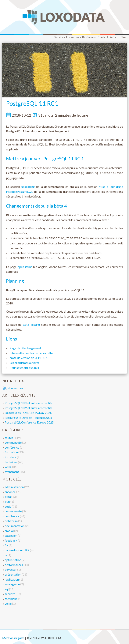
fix (7, 544)
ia (6, 554)
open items (25, 265)
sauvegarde (13, 583)
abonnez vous (14, 386)
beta (8, 495)
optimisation (13, 558)
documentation (15, 524)
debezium (11, 519)
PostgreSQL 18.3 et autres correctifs (29, 401)
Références (89, 37)
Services (60, 37)
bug (8, 500)
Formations (73, 37)
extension (11, 534)
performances (14, 563)
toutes (9, 436)
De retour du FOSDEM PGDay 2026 (28, 411)
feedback (11, 539)
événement (12, 470)
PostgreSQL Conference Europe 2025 (29, 421)
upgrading (28, 186)
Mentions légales (13, 636)
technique (11, 460)
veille (8, 465)
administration (14, 485)
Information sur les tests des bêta (31, 351)
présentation (13, 573)
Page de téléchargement (25, 346)
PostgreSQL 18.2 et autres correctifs (29, 406)
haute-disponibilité (17, 549)
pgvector (11, 568)
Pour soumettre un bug (24, 366)
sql (7, 588)
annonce (10, 490)
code (8, 505)
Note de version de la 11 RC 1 (29, 356)
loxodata (11, 456)
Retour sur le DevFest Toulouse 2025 (28, 416)
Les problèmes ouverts (24, 361)
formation (12, 451)
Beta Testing (31, 323)
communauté (13, 441)
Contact (103, 37)
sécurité (10, 592)
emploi (9, 529)
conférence (12, 446)
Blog (124, 37)
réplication (12, 578)
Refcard (114, 37)
